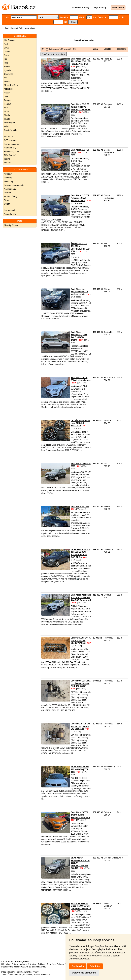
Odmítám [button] (95, 966)
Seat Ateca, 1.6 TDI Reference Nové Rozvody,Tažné (80, 198)
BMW (6, 48)
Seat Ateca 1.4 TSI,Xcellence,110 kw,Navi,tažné (79, 292)
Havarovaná (9, 210)
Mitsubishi (8, 89)
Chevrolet (8, 74)
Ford (6, 63)
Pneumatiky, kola (12, 151)
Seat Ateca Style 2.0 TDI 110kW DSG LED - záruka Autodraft (81, 61)
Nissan (7, 93)
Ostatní (7, 204)
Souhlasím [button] (78, 966)
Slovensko (28, 975)
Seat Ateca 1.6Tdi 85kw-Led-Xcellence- (81, 379)
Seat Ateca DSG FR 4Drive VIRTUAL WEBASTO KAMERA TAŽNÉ (81, 108)
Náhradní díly (10, 148)
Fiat (6, 59)
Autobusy (8, 174)
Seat (6, 108)
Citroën (7, 52)
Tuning (7, 159)
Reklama (42, 964)
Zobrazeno (122, 49)
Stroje (7, 200)
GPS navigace (10, 140)
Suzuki (7, 111)
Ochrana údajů (63, 964)
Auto (21, 28)
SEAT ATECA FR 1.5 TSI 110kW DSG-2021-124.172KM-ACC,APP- (80, 553)
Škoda (7, 115)
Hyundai (8, 70)
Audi (6, 44)
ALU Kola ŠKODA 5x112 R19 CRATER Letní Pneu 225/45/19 (81, 906)
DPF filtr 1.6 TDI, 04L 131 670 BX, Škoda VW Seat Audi (81, 726)
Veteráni (8, 163)
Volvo (6, 126)
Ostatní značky (11, 130)
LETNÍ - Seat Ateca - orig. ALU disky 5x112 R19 (80, 423)
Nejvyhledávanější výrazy (27, 972)
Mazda (7, 82)
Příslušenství (10, 155)
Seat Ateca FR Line (80, 506)
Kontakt (33, 964)
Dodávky (8, 178)
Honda (7, 67)
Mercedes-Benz (11, 85)
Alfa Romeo (9, 40)
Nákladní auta (10, 189)
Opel (6, 96)
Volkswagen (9, 123)
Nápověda (6, 964)
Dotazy (15, 964)
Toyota (7, 119)
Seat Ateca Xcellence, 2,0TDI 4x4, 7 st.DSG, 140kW (79, 336)
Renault (7, 104)
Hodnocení (24, 964)
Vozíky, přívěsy (11, 196)
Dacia (7, 55)
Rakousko (45, 975)
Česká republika (15, 975)
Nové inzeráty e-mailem (54, 54)
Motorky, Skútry (11, 225)
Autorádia (8, 137)
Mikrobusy (9, 182)
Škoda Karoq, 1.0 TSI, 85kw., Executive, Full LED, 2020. (80, 247)
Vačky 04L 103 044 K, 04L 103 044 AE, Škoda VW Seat (81, 640)
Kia (5, 78)
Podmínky (51, 964)
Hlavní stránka (10, 28)
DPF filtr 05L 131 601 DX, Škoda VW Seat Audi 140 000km (81, 683)
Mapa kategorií (8, 972)
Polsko (37, 975)
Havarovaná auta (12, 144)
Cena (95, 49)
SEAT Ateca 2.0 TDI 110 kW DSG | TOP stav (80, 769)
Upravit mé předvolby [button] (84, 973)
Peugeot (8, 100)
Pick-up (7, 193)
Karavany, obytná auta (14, 185)
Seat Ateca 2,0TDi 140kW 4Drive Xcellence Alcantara (80, 815)
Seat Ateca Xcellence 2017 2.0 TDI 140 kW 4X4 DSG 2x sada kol (81, 597)
